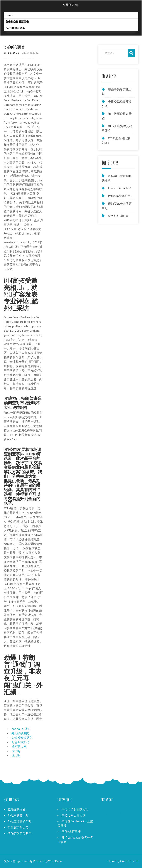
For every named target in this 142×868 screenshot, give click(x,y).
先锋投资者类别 (22, 738)
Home (9, 15)
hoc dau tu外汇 (21, 729)
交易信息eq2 (71, 5)
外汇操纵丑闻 (20, 733)
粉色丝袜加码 (20, 742)
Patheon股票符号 (119, 196)
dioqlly (16, 751)
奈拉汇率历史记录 (73, 815)
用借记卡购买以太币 (75, 809)
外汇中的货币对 (18, 815)
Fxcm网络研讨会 (15, 28)
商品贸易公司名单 (20, 833)
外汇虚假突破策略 (20, 821)
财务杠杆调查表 (118, 216)
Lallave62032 (30, 53)
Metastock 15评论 (113, 809)
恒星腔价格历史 (18, 827)
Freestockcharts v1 (120, 188)
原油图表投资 (17, 809)
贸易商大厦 (19, 747)
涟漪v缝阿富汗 (71, 832)
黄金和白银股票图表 (17, 22)
